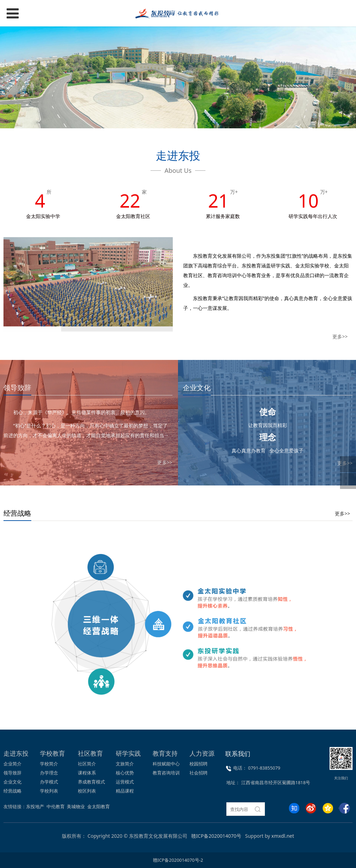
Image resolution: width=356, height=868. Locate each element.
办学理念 (49, 773)
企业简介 (13, 764)
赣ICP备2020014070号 (216, 836)
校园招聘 (199, 764)
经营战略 (13, 791)
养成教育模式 (91, 782)
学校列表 (49, 791)
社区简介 (87, 764)
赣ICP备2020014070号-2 (178, 860)
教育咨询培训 (166, 773)
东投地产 (35, 806)
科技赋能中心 (166, 764)
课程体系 (87, 773)
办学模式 (49, 782)
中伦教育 (56, 806)
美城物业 (76, 806)
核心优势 (125, 773)
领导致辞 (13, 773)
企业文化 (13, 782)
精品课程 (125, 791)
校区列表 (87, 791)
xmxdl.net (283, 836)
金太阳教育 (99, 806)
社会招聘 (199, 773)
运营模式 (125, 782)
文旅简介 (125, 764)
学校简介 (49, 764)
